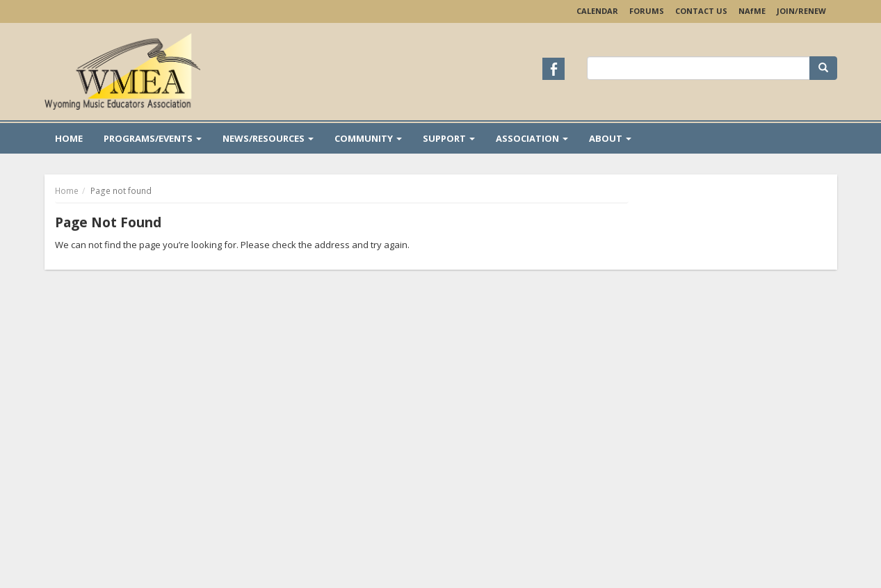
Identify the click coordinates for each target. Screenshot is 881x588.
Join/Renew (801, 11)
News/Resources (268, 138)
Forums (647, 11)
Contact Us (701, 11)
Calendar (597, 11)
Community (368, 138)
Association (532, 138)
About (610, 138)
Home (69, 138)
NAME (752, 11)
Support (449, 138)
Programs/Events (153, 138)
